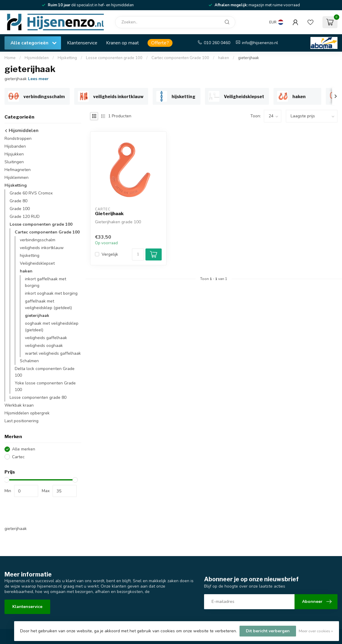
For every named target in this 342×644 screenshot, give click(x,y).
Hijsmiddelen (37, 58)
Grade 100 (20, 209)
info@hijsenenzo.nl (260, 43)
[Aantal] (138, 254)
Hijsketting (67, 58)
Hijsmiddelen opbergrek (27, 413)
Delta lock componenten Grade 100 (45, 372)
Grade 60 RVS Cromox (31, 193)
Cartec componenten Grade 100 (180, 58)
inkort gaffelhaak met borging (46, 282)
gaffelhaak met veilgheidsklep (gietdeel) (48, 304)
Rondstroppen (18, 138)
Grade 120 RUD (25, 217)
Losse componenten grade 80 (38, 397)
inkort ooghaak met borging (51, 293)
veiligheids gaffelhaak (46, 338)
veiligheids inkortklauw (42, 248)
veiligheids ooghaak (44, 346)
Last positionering (21, 421)
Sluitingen (14, 162)
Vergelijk (110, 254)
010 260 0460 (217, 43)
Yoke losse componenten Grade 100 (45, 386)
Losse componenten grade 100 (114, 58)
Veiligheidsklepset (37, 263)
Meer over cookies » (316, 631)
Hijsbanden (15, 146)
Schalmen (29, 361)
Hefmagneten (18, 170)
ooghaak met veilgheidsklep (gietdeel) (52, 327)
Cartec (18, 457)
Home (10, 58)
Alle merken (24, 449)
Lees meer (38, 79)
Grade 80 (18, 201)
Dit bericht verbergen (268, 631)
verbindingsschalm (38, 240)
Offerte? (160, 43)
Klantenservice (82, 43)
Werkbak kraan (19, 405)
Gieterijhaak (109, 214)
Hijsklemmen (17, 178)
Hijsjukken (14, 154)
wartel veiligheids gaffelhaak (53, 353)
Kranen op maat (122, 43)
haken (224, 58)
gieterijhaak (249, 58)
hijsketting (30, 256)
